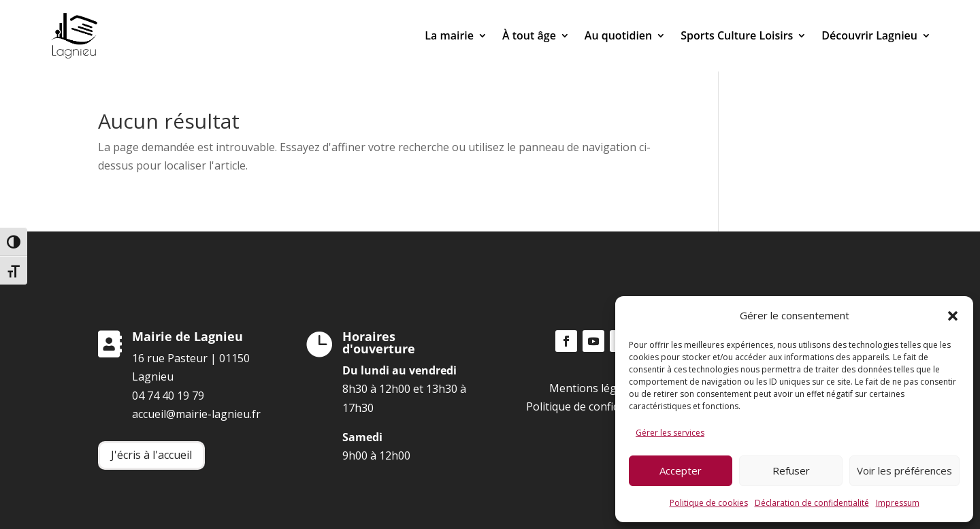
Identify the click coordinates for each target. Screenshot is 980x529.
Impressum (898, 503)
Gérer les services (670, 433)
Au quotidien (618, 35)
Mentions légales (593, 388)
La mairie (449, 35)
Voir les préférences (904, 470)
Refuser (791, 470)
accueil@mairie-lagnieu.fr (196, 414)
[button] (953, 316)
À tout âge (529, 35)
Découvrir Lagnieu (869, 35)
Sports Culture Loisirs (737, 35)
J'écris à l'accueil (151, 455)
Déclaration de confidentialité (812, 503)
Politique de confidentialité (593, 406)
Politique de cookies (709, 503)
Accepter (681, 470)
